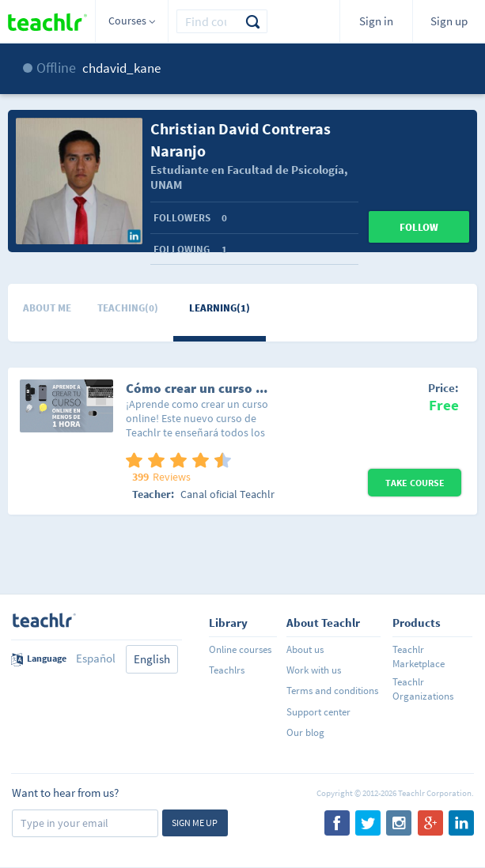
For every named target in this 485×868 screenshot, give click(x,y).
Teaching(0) (128, 308)
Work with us (314, 670)
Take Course (415, 483)
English (152, 659)
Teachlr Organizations (423, 689)
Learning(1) (220, 308)
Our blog (305, 732)
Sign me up (195, 823)
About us (305, 649)
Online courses (240, 649)
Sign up (449, 21)
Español (96, 658)
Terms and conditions (332, 691)
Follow (419, 227)
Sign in (376, 21)
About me (47, 308)
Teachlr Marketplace (419, 657)
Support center (318, 712)
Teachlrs (227, 670)
